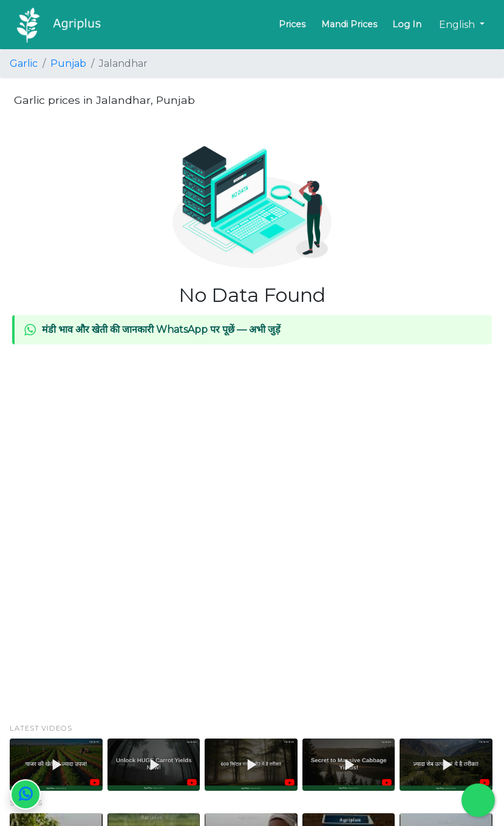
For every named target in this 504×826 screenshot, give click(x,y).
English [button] (458, 25)
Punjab (68, 63)
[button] (56, 765)
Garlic (24, 63)
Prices (292, 24)
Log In (407, 24)
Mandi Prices (349, 24)
